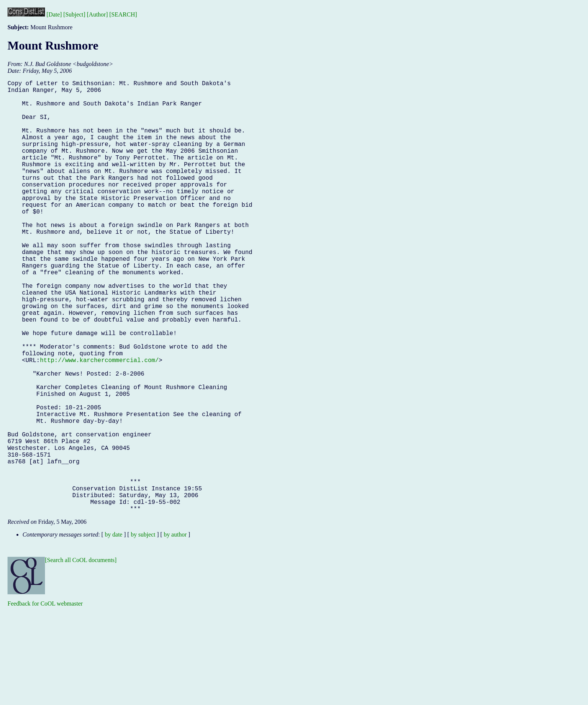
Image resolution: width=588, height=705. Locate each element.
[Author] (97, 14)
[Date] (54, 14)
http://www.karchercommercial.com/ (99, 423)
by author (175, 631)
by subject (143, 631)
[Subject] (74, 14)
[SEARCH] (123, 14)
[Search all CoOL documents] (81, 656)
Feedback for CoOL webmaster (45, 700)
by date (114, 631)
